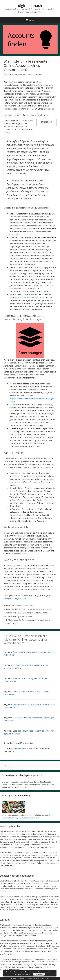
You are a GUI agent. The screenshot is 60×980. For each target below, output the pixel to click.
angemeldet (18, 749)
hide (50, 122)
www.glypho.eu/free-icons (15, 598)
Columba (26, 297)
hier (15, 82)
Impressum (14, 978)
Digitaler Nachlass (15, 606)
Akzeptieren (39, 974)
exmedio (35, 297)
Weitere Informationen (24, 974)
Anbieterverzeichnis (20, 782)
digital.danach (30, 6)
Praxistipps (29, 606)
